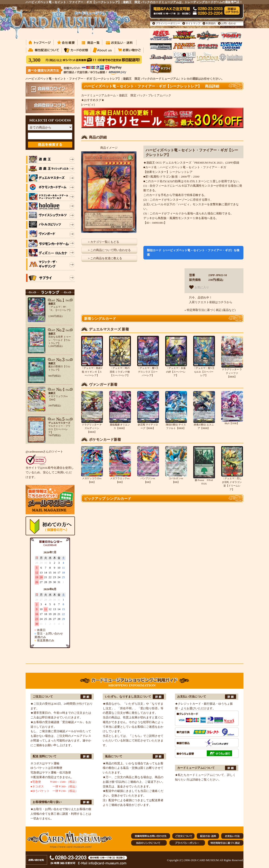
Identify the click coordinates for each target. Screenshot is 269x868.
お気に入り (199, 287)
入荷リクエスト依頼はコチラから (211, 302)
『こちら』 (136, 736)
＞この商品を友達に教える (105, 258)
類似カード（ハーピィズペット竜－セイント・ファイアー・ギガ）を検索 (193, 253)
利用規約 (211, 23)
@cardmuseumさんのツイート (44, 452)
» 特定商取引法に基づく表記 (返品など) (210, 310)
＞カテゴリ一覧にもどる (103, 242)
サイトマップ (193, 23)
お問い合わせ (229, 23)
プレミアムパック (160, 95)
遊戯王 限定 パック (132, 95)
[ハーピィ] (88, 105)
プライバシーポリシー (168, 23)
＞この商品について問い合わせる (109, 250)
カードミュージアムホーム (98, 95)
